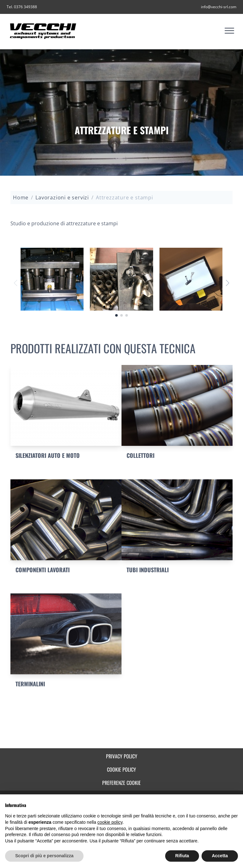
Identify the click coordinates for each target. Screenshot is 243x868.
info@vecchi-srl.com (219, 7)
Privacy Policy (122, 756)
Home (21, 197)
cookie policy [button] (110, 822)
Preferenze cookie (121, 783)
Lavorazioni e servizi (62, 197)
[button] (227, 283)
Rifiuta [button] (182, 856)
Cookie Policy (121, 769)
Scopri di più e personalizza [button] (44, 856)
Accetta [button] (220, 856)
